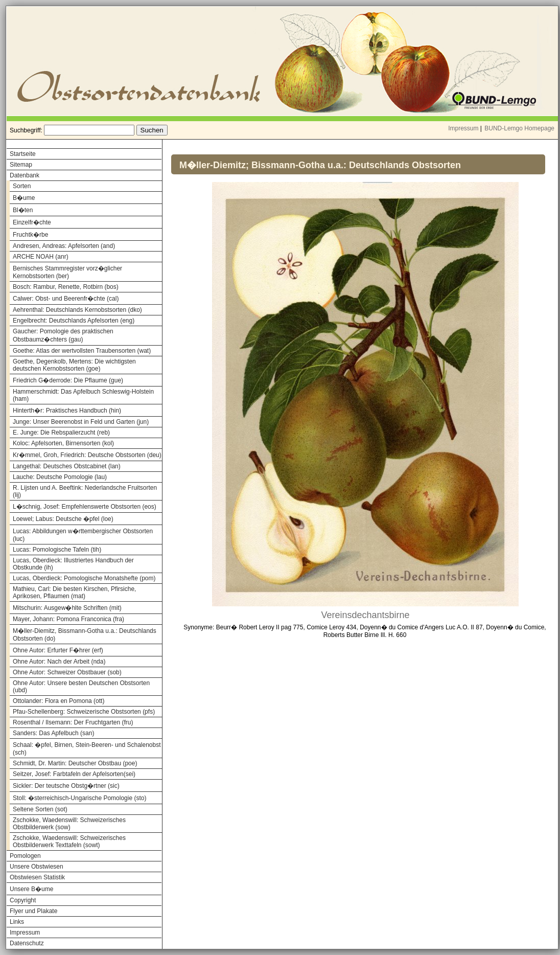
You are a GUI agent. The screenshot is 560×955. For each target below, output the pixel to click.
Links (17, 922)
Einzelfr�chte (32, 222)
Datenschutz (27, 943)
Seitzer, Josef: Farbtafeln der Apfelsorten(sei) (74, 774)
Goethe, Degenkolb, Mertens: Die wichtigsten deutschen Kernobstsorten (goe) (74, 365)
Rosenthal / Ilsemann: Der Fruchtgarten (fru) (73, 722)
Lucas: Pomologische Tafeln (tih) (57, 550)
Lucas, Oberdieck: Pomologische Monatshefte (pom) (84, 578)
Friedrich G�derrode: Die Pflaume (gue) (68, 380)
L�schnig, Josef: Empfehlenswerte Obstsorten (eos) (85, 507)
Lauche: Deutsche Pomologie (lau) (60, 477)
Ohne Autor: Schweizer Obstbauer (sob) (67, 672)
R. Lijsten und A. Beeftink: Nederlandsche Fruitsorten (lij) (85, 491)
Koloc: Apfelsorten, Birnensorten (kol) (63, 443)
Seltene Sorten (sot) (40, 809)
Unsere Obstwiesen (37, 867)
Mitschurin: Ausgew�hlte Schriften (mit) (67, 608)
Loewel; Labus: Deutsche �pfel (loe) (63, 519)
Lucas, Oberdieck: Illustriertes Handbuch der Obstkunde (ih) (73, 564)
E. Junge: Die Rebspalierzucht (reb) (61, 433)
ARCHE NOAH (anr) (41, 257)
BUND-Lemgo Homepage (519, 128)
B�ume (24, 198)
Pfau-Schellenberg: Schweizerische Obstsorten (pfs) (84, 712)
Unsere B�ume (31, 889)
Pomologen (25, 856)
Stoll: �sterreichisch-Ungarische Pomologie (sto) (79, 798)
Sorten (22, 186)
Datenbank (25, 175)
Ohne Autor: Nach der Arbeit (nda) (59, 662)
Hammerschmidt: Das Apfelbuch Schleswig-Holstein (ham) (83, 395)
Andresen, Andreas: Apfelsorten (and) (64, 246)
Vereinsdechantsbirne (365, 615)
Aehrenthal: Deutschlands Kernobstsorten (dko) (77, 310)
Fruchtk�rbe (30, 235)
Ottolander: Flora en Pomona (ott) (59, 701)
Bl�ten (23, 210)
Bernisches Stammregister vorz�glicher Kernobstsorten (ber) (67, 272)
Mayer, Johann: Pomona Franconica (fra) (68, 619)
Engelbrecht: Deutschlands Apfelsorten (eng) (74, 321)
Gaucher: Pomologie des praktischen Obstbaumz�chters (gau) (63, 335)
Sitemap (21, 165)
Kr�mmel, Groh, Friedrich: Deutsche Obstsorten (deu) (87, 455)
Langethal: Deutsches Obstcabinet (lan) (67, 466)
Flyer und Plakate (33, 911)
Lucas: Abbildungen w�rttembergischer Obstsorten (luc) (83, 535)
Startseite (23, 154)
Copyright (23, 900)
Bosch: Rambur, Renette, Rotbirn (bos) (66, 287)
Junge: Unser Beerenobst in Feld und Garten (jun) (81, 422)
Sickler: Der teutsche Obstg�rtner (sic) (66, 786)
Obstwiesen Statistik (37, 877)
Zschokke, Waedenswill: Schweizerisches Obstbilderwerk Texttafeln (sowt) (69, 842)
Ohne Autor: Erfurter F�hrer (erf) (58, 650)
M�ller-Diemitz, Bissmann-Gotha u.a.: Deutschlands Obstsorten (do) (85, 635)
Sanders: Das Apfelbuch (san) (53, 733)
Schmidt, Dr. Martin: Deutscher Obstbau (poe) (75, 763)
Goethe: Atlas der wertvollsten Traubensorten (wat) (82, 351)
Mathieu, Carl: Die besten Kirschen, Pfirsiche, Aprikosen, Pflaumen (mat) (74, 593)
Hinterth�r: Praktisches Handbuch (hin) (67, 411)
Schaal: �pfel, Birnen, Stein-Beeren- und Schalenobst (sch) (87, 749)
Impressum (463, 128)
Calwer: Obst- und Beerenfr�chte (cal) (66, 299)
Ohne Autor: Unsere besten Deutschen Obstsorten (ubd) (81, 687)
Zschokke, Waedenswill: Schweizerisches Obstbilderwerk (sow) (69, 824)
